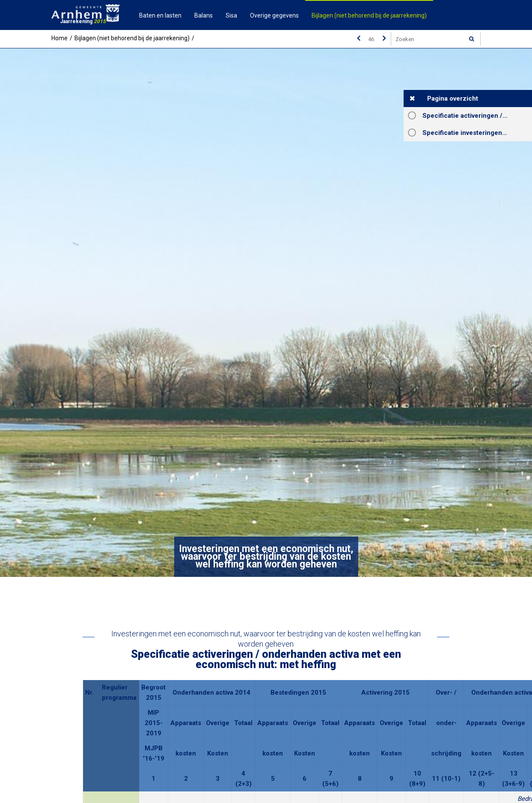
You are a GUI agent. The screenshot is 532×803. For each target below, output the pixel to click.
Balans (204, 15)
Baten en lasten (160, 15)
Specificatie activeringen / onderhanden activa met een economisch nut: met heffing (477, 116)
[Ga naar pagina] (371, 39)
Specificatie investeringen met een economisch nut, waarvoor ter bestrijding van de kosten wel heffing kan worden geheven (477, 133)
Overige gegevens (274, 15)
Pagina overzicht (453, 99)
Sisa (231, 15)
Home (59, 38)
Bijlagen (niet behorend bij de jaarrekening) (369, 15)
